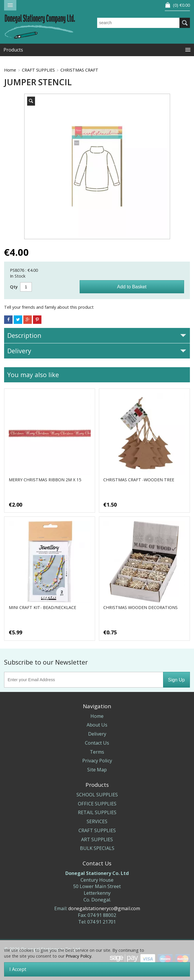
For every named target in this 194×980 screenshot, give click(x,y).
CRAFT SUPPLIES (38, 70)
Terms (97, 752)
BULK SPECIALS (97, 848)
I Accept (18, 969)
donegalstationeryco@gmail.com (104, 908)
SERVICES (97, 821)
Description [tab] (97, 335)
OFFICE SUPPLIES (97, 804)
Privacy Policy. (79, 956)
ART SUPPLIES (97, 839)
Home (10, 70)
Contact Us (97, 743)
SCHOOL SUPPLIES (97, 795)
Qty (14, 287)
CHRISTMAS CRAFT (79, 70)
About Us (97, 725)
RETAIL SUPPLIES (97, 812)
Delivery (97, 734)
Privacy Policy (97, 761)
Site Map (97, 770)
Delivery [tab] (97, 351)
